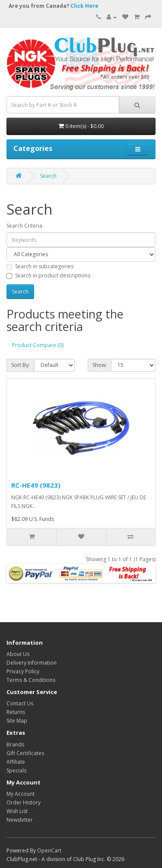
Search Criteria (24, 226)
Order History (24, 802)
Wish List (17, 811)
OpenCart (49, 850)
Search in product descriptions (48, 275)
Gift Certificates (25, 753)
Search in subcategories (40, 266)
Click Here (84, 6)
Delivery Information (32, 663)
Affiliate (16, 762)
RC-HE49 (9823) (36, 485)
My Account (21, 794)
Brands (15, 744)
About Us (18, 654)
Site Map (17, 721)
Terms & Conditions (31, 680)
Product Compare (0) (38, 345)
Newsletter (20, 820)
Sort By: (21, 365)
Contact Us (20, 703)
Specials (16, 770)
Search (48, 176)
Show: (100, 365)
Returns (16, 712)
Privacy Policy (23, 671)
